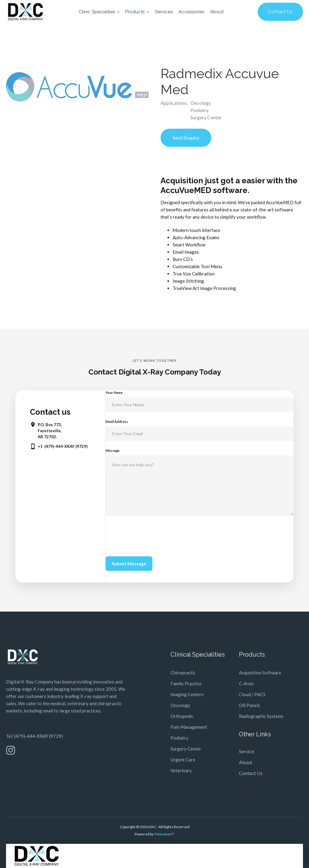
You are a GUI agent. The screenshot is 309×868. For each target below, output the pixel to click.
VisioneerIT (164, 834)
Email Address (117, 421)
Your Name (114, 392)
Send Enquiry (186, 138)
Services (164, 12)
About (217, 12)
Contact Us (280, 12)
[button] (99, 12)
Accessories (191, 12)
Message (113, 450)
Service (247, 751)
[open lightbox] (77, 87)
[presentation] (151, 535)
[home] (25, 12)
